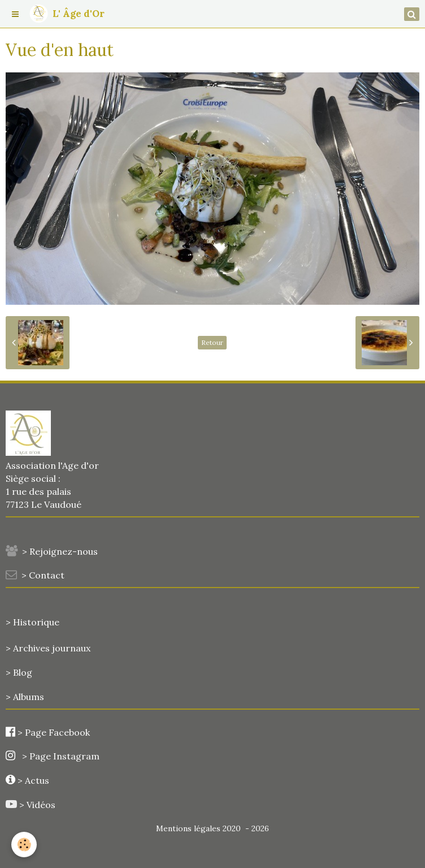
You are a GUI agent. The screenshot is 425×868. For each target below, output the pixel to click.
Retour (212, 342)
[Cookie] (24, 845)
